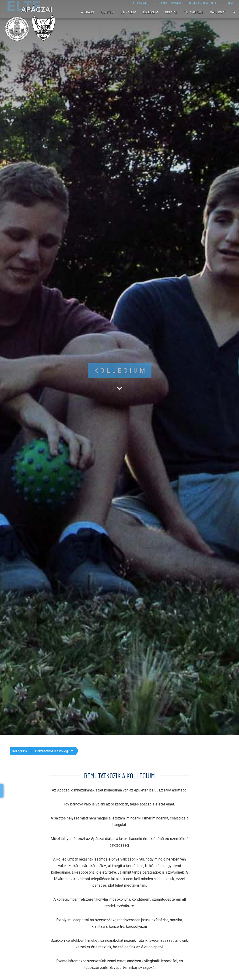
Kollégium (151, 12)
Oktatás (171, 12)
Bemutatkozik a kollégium (54, 751)
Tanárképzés (194, 12)
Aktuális (87, 12)
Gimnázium (128, 12)
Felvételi (107, 12)
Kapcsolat (218, 12)
